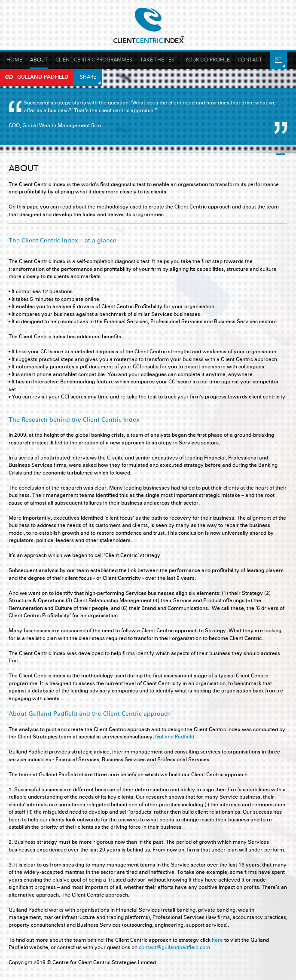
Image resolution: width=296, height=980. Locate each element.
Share (88, 77)
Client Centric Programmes (94, 60)
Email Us (278, 60)
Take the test (159, 60)
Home (14, 60)
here (217, 940)
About (39, 60)
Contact (250, 60)
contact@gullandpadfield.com (174, 947)
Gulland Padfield (148, 26)
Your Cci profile (208, 60)
